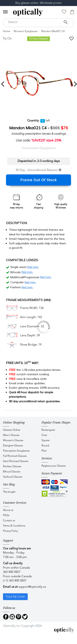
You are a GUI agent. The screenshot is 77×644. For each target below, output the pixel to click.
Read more (33, 267)
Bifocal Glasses (12, 472)
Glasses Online (12, 430)
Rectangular (48, 430)
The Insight (9, 492)
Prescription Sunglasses (16, 451)
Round (45, 446)
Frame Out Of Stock (39, 180)
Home (6, 31)
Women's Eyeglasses (26, 31)
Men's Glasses (11, 435)
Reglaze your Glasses (54, 466)
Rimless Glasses (12, 467)
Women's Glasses (13, 440)
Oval (44, 435)
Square (45, 440)
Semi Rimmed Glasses (16, 461)
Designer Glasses (13, 446)
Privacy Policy (10, 531)
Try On (7, 39)
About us (8, 510)
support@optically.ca (32, 587)
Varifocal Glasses (13, 477)
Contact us (9, 521)
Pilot (44, 451)
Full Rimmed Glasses (15, 456)
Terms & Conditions (14, 526)
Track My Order (15, 597)
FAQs (6, 515)
